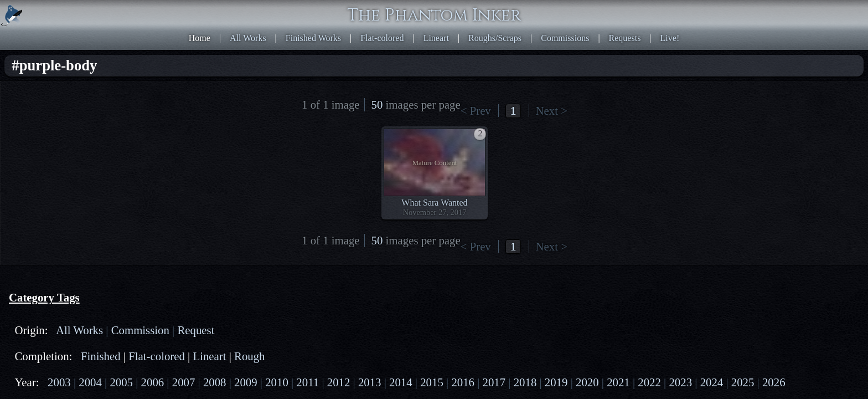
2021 (136, 175)
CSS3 (641, 255)
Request (45, 102)
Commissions (645, 11)
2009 (87, 155)
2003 (48, 145)
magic (42, 311)
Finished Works (447, 11)
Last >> (565, 47)
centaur (62, 218)
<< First (443, 47)
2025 (112, 185)
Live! (724, 11)
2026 (136, 185)
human (43, 248)
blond (41, 291)
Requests (692, 11)
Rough (74, 128)
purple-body (53, 321)
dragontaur (50, 238)
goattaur (113, 238)
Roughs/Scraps (588, 11)
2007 (40, 155)
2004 (71, 145)
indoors (44, 301)
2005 (95, 145)
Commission (110, 92)
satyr (84, 238)
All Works (395, 11)
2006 (120, 145)
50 (597, 47)
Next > (536, 47)
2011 (135, 155)
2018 (64, 175)
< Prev (471, 47)
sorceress (47, 331)
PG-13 (88, 201)
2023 (64, 185)
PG (64, 201)
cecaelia (123, 218)
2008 (64, 155)
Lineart (543, 11)
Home (360, 11)
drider (92, 218)
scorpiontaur (113, 228)
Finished (79, 118)
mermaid (47, 228)
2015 (112, 165)
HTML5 (614, 255)
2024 (87, 185)
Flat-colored (502, 11)
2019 (87, 175)
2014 (87, 165)
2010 (112, 155)
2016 (136, 165)
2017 (40, 175)
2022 (40, 185)
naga (77, 228)
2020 (112, 175)
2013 (64, 165)
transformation (57, 341)
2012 (40, 165)
